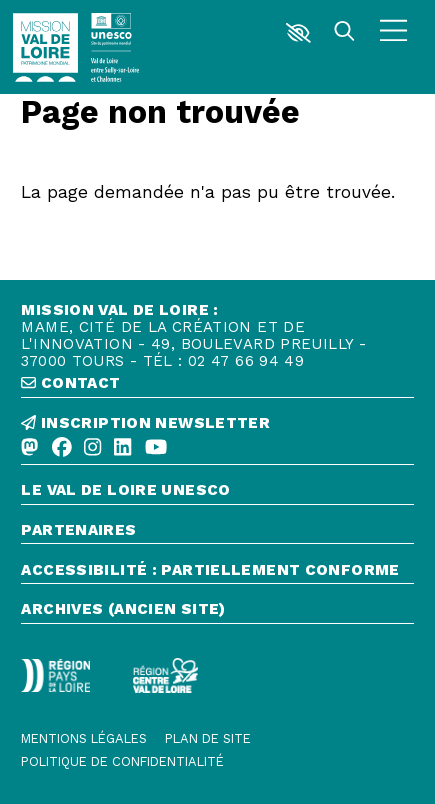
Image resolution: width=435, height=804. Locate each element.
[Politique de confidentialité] (122, 762)
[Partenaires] (217, 533)
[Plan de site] (208, 739)
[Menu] (393, 33)
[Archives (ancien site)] (217, 612)
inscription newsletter (145, 423)
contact (70, 383)
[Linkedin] (122, 448)
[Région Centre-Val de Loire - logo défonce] (165, 675)
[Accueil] (45, 47)
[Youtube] (156, 448)
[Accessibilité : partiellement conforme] (217, 573)
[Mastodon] (29, 448)
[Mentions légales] (84, 739)
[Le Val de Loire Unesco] (217, 493)
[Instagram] (92, 448)
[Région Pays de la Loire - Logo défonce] (55, 675)
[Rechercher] (345, 33)
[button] (298, 33)
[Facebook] (62, 448)
